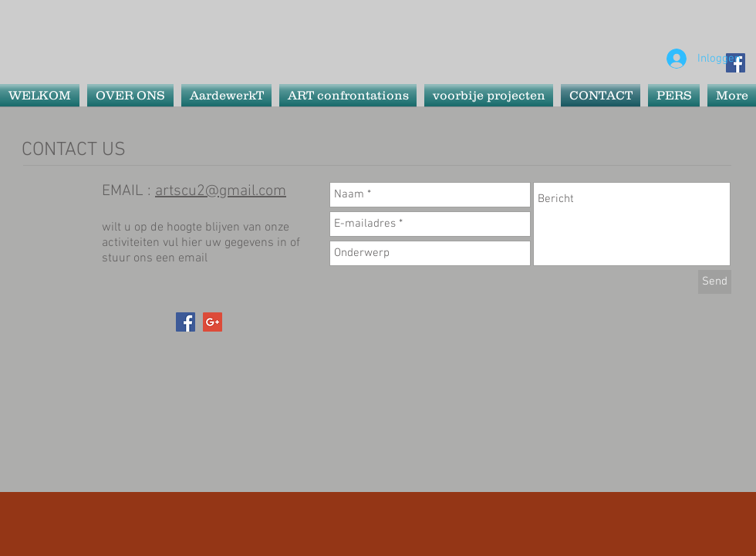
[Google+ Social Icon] (213, 322)
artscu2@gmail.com (221, 191)
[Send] (715, 282)
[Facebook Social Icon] (186, 322)
